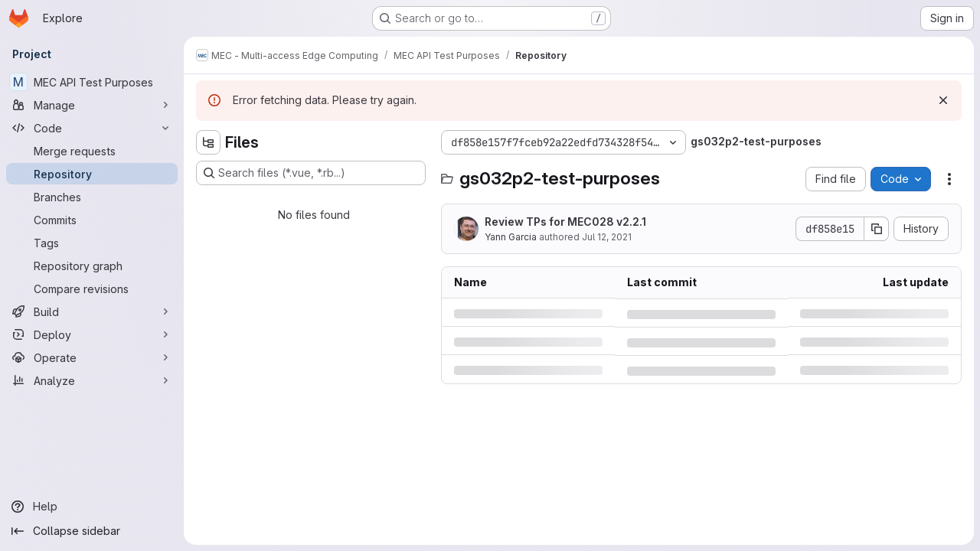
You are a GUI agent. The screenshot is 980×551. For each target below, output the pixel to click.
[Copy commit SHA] (877, 229)
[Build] (92, 311)
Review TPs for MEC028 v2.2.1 (565, 222)
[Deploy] (92, 334)
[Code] (92, 128)
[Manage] (92, 105)
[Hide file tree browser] (208, 142)
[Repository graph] (92, 266)
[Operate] (92, 357)
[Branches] (92, 197)
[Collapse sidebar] (92, 531)
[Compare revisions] (92, 289)
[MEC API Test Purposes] (92, 82)
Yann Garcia (511, 237)
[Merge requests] (92, 151)
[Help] (92, 507)
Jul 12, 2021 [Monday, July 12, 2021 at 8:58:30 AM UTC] (607, 237)
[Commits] (92, 220)
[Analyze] (92, 380)
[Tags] (92, 243)
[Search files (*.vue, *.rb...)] (311, 173)
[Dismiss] (943, 100)
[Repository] (92, 174)
